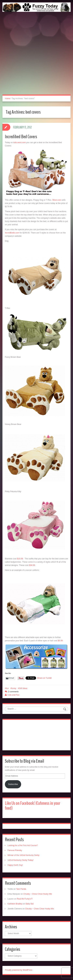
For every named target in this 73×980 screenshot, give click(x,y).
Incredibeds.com (12, 233)
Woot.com (57, 200)
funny (14, 688)
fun (7, 688)
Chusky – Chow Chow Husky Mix (38, 894)
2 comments (13, 692)
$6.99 (60, 641)
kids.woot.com (20, 142)
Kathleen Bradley (15, 904)
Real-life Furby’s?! (25, 899)
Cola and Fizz (13, 695)
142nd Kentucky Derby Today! (20, 860)
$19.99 (20, 559)
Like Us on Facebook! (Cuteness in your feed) (33, 806)
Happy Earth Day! (15, 865)
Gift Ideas (23, 688)
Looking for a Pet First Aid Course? (23, 845)
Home (7, 99)
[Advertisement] (36, 57)
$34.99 (32, 565)
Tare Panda (21, 889)
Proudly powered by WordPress (19, 970)
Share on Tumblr (45, 678)
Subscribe (13, 784)
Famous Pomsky (15, 850)
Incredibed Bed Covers (21, 137)
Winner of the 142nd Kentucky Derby (23, 855)
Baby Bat (30, 904)
